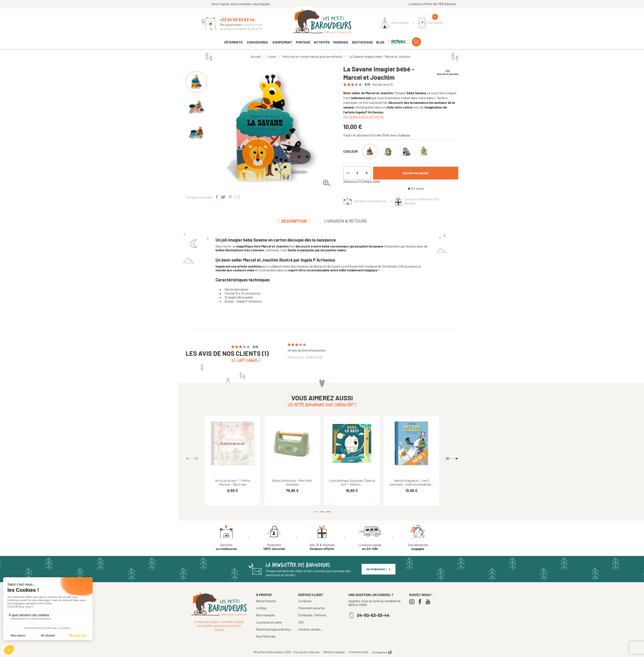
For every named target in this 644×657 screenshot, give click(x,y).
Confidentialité (359, 652)
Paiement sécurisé (311, 608)
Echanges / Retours (312, 615)
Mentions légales (334, 652)
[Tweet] (223, 197)
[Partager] (217, 197)
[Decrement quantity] (348, 173)
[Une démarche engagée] (418, 538)
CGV (301, 622)
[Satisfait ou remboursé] (226, 538)
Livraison (305, 601)
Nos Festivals (266, 636)
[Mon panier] (431, 23)
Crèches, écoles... (311, 629)
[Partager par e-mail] (237, 197)
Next (452, 458)
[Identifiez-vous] (394, 23)
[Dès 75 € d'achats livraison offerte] (322, 538)
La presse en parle (269, 622)
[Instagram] (413, 602)
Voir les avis (382, 84)
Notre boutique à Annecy (273, 629)
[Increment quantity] (367, 173)
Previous (192, 458)
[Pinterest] (230, 197)
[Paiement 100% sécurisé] (274, 538)
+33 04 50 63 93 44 (237, 20)
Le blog (261, 608)
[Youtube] (429, 602)
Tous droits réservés (307, 652)
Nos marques (265, 615)
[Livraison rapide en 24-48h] (370, 538)
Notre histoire (266, 601)
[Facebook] (421, 602)
